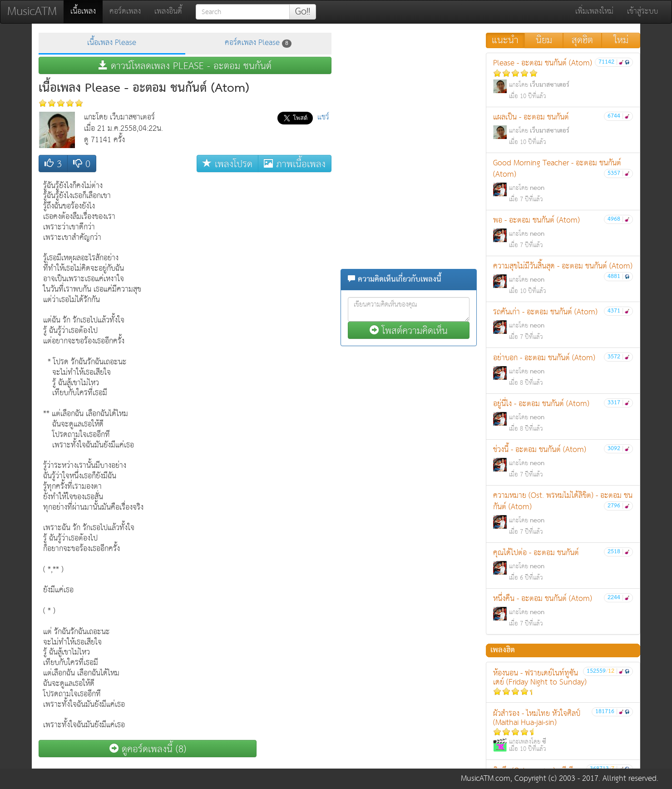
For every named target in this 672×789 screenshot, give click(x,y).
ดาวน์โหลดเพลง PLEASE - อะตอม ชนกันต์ (185, 66)
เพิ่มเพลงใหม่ (594, 12)
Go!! (303, 12)
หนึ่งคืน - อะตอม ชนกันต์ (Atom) (563, 611)
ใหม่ (621, 40)
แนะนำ (505, 40)
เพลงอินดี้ (168, 12)
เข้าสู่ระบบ (642, 12)
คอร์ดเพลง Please (258, 43)
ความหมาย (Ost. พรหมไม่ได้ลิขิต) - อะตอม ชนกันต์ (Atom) (563, 513)
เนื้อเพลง (86, 11)
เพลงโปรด (227, 164)
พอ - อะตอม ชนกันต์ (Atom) (563, 232)
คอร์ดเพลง (125, 12)
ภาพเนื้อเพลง (295, 164)
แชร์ (323, 117)
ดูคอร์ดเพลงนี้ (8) (148, 749)
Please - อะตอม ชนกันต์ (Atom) (563, 79)
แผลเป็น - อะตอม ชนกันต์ (563, 129)
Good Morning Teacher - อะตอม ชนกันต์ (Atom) (563, 181)
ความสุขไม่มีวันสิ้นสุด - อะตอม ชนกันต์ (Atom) (563, 278)
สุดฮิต (582, 40)
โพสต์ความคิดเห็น (409, 330)
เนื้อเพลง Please (112, 43)
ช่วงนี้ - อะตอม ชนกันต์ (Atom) (563, 462)
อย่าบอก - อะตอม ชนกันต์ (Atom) (563, 370)
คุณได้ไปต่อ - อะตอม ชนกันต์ (563, 565)
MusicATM (32, 12)
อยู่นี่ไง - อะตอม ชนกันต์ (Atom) (563, 416)
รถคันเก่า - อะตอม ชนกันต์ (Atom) (563, 324)
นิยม (544, 40)
